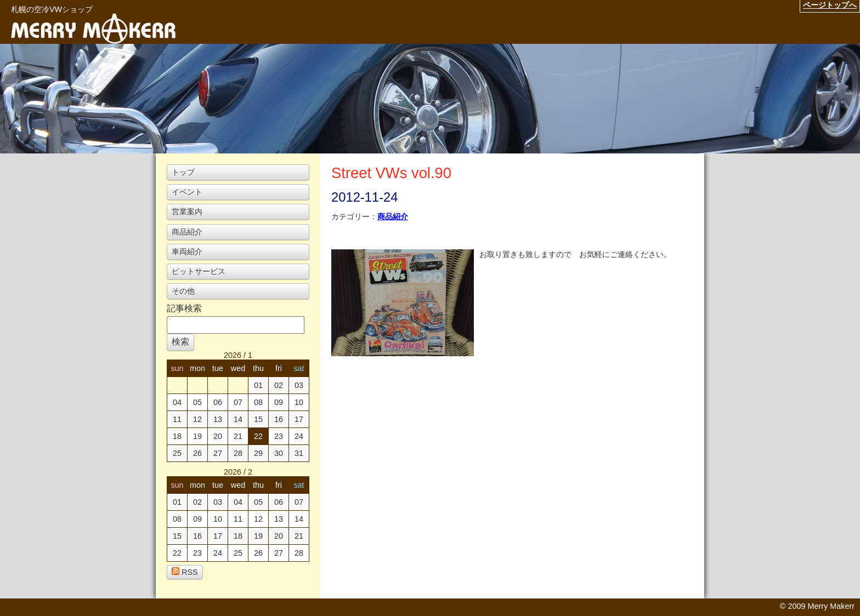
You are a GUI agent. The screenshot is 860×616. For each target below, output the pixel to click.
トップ (183, 172)
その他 (183, 291)
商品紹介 (393, 216)
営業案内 (187, 212)
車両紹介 (187, 252)
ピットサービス (199, 271)
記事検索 (184, 308)
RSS (185, 572)
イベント (187, 192)
